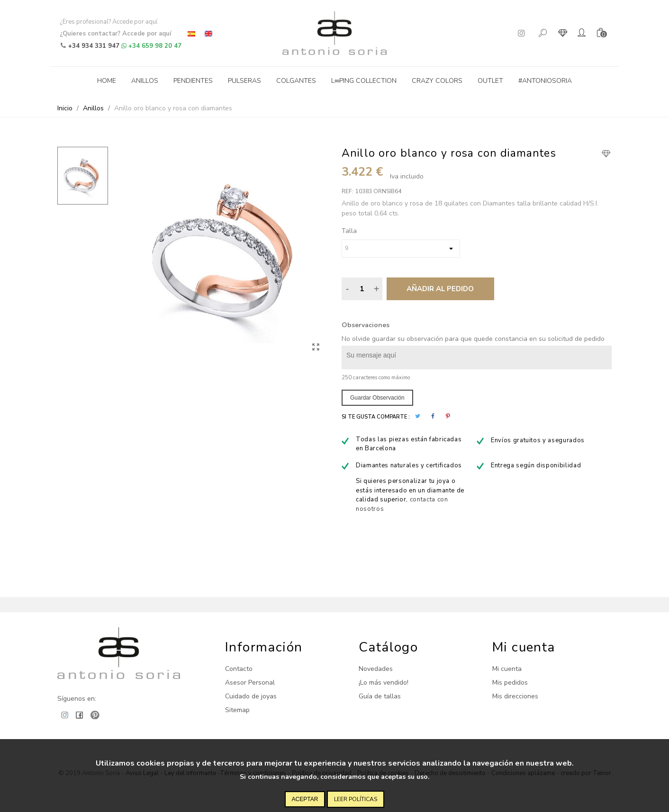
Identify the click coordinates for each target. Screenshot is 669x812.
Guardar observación (377, 398)
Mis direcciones (515, 696)
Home (107, 81)
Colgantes (296, 81)
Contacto (239, 669)
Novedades (376, 669)
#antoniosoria (545, 81)
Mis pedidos (510, 683)
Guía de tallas (380, 696)
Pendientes (193, 81)
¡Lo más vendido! (384, 683)
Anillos (145, 81)
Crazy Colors (437, 81)
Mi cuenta (507, 669)
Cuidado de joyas (251, 696)
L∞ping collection (364, 81)
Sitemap (237, 710)
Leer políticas (356, 799)
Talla (349, 231)
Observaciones (366, 325)
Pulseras (244, 81)
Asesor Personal (250, 683)
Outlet (490, 81)
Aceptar (305, 799)
